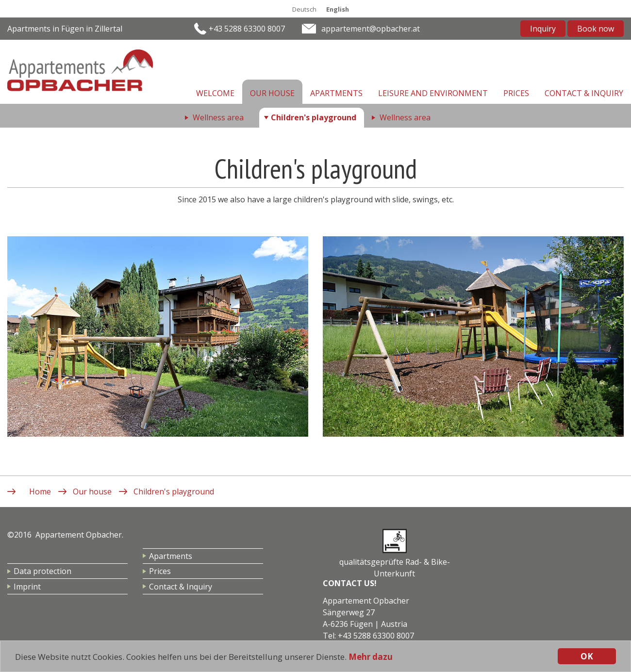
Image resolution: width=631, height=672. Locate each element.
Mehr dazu (371, 657)
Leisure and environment (433, 93)
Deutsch (304, 9)
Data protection (42, 571)
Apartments (336, 93)
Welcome (215, 93)
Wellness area (218, 117)
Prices (516, 93)
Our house (272, 93)
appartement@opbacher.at (371, 29)
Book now (596, 29)
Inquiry (543, 29)
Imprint (27, 587)
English (338, 9)
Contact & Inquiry (584, 93)
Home (40, 492)
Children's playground (314, 117)
